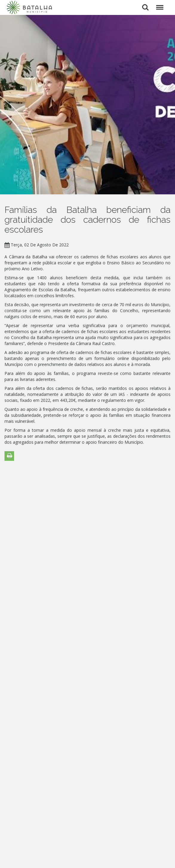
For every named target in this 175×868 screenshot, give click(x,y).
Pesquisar (145, 7)
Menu (159, 4)
